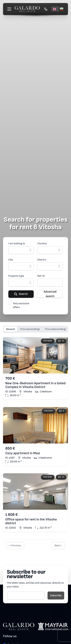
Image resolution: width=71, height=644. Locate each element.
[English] (55, 9)
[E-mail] (26, 596)
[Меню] (9, 9)
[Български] (61, 9)
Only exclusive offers (21, 305)
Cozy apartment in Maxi (23, 453)
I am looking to (17, 243)
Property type (16, 276)
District (42, 260)
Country (42, 243)
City (11, 260)
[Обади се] (46, 9)
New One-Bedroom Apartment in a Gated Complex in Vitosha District (35, 385)
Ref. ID (41, 276)
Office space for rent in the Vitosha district (31, 521)
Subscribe (56, 595)
